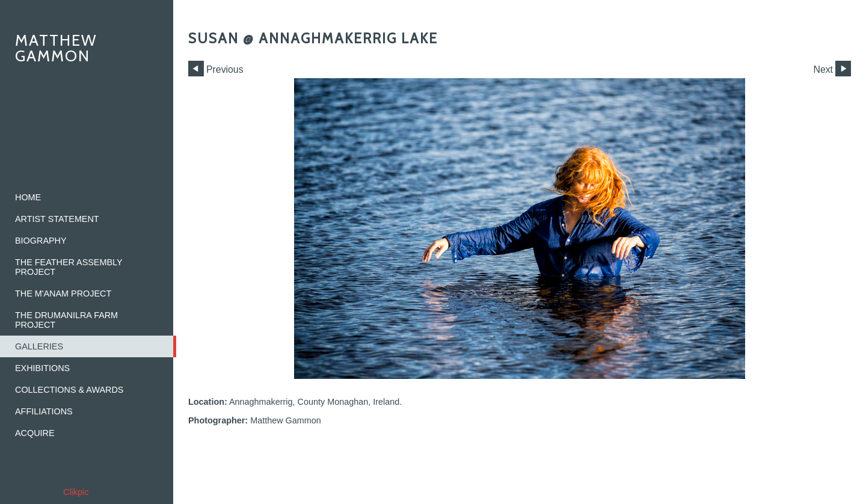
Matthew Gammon (56, 48)
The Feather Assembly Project (69, 267)
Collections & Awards (69, 390)
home (28, 197)
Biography (41, 241)
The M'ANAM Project (63, 293)
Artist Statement (57, 219)
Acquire (35, 433)
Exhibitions (42, 368)
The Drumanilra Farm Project (66, 320)
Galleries (39, 346)
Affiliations (44, 411)
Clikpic (76, 492)
